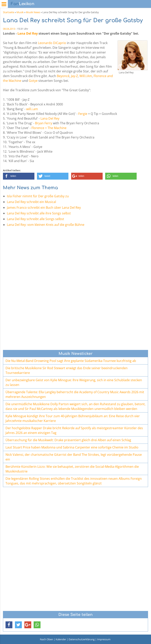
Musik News (33, 12)
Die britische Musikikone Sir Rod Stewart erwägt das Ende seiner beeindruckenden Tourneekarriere (67, 370)
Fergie (83, 114)
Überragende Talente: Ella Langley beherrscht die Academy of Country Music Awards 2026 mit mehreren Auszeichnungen (75, 394)
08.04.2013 (9, 29)
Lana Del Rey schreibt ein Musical (31, 202)
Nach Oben (46, 639)
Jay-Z (74, 76)
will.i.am (32, 109)
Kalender (61, 639)
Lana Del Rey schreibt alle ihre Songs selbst (39, 213)
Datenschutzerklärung (82, 639)
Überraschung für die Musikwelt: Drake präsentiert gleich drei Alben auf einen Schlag (68, 440)
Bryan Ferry (44, 123)
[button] (19, 176)
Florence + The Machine (49, 128)
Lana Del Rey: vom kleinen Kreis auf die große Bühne (46, 225)
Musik (20, 12)
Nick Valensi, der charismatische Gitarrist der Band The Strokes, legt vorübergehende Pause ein (74, 457)
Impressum (104, 639)
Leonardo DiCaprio (52, 43)
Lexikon (23, 4)
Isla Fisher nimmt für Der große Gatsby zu (38, 196)
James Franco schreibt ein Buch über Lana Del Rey (44, 208)
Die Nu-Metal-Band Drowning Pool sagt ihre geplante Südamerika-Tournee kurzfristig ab (71, 361)
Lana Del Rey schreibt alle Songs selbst (35, 219)
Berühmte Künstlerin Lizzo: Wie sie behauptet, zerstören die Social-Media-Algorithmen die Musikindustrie (72, 469)
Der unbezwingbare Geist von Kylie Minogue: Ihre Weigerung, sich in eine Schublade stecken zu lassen (74, 382)
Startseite (9, 12)
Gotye (33, 81)
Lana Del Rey (28, 33)
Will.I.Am (86, 76)
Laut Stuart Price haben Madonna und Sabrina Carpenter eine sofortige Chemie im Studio (72, 447)
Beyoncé (63, 76)
